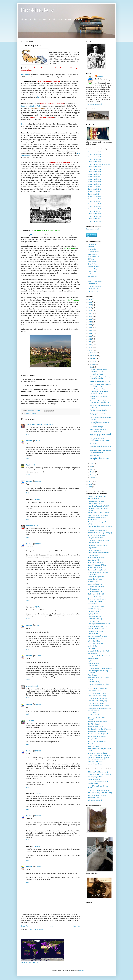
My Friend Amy (93, 658)
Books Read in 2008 (95, 179)
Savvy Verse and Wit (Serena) (98, 698)
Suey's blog (92, 712)
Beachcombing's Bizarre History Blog (100, 774)
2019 (90, 319)
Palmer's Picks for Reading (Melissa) (100, 668)
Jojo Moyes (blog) (94, 267)
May (92, 466)
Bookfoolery (37, 10)
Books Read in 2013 (95, 192)
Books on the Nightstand (96, 577)
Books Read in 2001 (95, 162)
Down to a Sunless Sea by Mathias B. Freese (98, 370)
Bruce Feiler (92, 249)
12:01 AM (38, 625)
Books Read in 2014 (95, 194)
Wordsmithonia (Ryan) (95, 761)
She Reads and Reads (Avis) (97, 701)
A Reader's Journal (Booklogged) (99, 515)
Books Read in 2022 (95, 214)
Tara (27, 465)
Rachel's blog (92, 675)
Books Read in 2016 (95, 199)
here (39, 97)
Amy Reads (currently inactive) (98, 530)
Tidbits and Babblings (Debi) (97, 741)
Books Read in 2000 (95, 159)
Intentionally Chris (94, 779)
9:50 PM (38, 751)
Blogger (82, 971)
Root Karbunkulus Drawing (99, 410)
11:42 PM (38, 794)
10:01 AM (38, 544)
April (92, 469)
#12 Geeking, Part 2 (96, 374)
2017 (90, 325)
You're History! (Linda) (95, 764)
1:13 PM (38, 816)
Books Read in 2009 (95, 182)
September (94, 361)
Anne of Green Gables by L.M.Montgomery (98, 430)
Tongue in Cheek (94, 746)
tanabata (29, 526)
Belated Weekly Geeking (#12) (100, 381)
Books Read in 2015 (95, 196)
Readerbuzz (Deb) (94, 682)
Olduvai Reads (93, 666)
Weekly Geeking (31, 413)
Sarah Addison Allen (95, 286)
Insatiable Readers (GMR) (97, 629)
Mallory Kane (92, 274)
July (92, 367)
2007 (90, 481)
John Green (92, 262)
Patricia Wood (93, 284)
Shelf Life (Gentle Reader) (97, 703)
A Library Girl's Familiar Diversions (99, 513)
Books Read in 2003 (95, 167)
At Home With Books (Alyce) (97, 535)
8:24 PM (32, 465)
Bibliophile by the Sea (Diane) (98, 545)
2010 (90, 345)
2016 (90, 328)
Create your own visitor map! (30, 962)
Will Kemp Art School (95, 800)
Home (51, 926)
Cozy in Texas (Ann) (95, 596)
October (93, 358)
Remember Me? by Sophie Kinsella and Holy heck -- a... (100, 402)
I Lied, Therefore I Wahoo (98, 389)
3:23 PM (38, 846)
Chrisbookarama (93, 589)
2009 (90, 347)
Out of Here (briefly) (96, 427)
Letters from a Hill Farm (96, 639)
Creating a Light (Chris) (96, 777)
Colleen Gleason (94, 252)
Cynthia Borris (93, 254)
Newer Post (25, 926)
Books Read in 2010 (95, 184)
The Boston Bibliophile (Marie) (98, 722)
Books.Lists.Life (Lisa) (95, 579)
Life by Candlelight (94, 641)
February (93, 475)
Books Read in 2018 (95, 204)
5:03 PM (38, 607)
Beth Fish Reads (94, 543)
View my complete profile (94, 104)
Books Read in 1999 (95, 157)
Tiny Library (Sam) (94, 744)
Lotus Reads (92, 648)
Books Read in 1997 (95, 152)
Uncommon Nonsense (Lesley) (98, 753)
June (92, 463)
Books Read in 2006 (95, 174)
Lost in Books (92, 646)
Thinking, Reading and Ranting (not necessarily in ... (100, 378)
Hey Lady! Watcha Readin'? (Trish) (99, 624)
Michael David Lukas (95, 281)
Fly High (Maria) (93, 614)
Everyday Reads (93, 611)
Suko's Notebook (94, 715)
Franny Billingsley (94, 257)
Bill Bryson (92, 247)
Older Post (76, 926)
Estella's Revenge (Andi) (96, 609)
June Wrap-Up (95, 455)
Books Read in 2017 (95, 201)
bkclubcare (25, 235)
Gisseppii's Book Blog (95, 619)
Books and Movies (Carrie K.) (98, 570)
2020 (90, 316)
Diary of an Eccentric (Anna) (97, 599)
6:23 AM (37, 499)
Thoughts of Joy (93, 739)
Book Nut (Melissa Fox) (96, 563)
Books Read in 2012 (95, 189)
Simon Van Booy (93, 289)
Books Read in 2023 (95, 216)
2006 (90, 484)
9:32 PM (38, 481)
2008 (90, 350)
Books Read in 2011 (95, 187)
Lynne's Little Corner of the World (99, 651)
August (93, 364)
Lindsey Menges (93, 269)
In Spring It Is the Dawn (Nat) (98, 626)
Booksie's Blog (93, 582)
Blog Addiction (93, 548)
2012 (90, 339)
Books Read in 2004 (95, 169)
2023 (90, 308)
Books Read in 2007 (95, 177)
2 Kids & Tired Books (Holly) (97, 496)
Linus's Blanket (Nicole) (96, 643)
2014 (90, 333)
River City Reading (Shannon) (98, 693)
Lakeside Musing (94, 634)
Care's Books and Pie (95, 584)
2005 (90, 487)
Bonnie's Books (93, 555)
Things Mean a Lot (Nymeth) (97, 736)
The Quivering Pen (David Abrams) (99, 729)
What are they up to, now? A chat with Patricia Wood (101, 385)
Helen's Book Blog (94, 621)
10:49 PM (38, 867)
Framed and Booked (95, 616)
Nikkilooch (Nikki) (94, 663)
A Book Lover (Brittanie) (96, 504)
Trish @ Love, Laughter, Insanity (37, 425)
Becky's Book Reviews (95, 538)
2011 (90, 342)
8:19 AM (35, 526)
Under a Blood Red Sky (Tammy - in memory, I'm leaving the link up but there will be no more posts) (100, 757)
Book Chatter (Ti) (94, 560)
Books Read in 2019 (95, 206)
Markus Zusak (93, 276)
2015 (90, 330)
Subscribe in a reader (93, 229)
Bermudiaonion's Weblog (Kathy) (99, 540)
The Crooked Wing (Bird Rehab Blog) (100, 793)
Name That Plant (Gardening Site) (99, 790)
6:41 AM (51, 425)
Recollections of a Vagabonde (98, 688)
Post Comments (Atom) (37, 930)
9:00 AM (38, 441)
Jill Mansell (92, 259)
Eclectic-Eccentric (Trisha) (97, 606)
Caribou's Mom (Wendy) (96, 587)
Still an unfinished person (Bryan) (99, 706)
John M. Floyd (93, 264)
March (92, 472)
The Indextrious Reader (96, 726)
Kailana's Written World (96, 631)
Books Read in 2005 (95, 172)
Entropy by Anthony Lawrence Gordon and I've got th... (100, 459)
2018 (90, 322)
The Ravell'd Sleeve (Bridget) (98, 731)
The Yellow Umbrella (95, 798)
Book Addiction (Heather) (96, 558)
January (93, 478)
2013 (90, 336)
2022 (90, 311)
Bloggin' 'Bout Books (95, 550)
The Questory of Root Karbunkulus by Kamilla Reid (100, 440)
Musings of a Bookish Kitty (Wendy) (100, 656)
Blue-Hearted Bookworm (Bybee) (99, 553)
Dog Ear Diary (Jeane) (95, 601)
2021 (90, 313)
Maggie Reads (93, 653)
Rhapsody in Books (94, 691)
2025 (90, 302)
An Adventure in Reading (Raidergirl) (100, 533)
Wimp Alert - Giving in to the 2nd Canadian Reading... (100, 452)
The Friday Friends (94, 724)
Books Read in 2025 (95, 221)
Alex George (92, 244)
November (94, 356)
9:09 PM (32, 720)
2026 (90, 299)
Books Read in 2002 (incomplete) (99, 164)
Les (39, 235)
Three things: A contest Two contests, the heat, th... (99, 393)
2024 (90, 305)
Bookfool (29, 441)
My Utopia (91, 661)
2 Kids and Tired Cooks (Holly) (98, 772)
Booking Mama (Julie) (95, 568)
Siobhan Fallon (93, 291)
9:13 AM (35, 686)
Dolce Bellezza (93, 604)
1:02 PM (38, 704)
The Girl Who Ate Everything (97, 795)
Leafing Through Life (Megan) (98, 636)
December (94, 353)
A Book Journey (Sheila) (96, 501)
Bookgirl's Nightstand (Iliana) (97, 565)
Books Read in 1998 (95, 154)
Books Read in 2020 (95, 209)
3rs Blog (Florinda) (94, 499)
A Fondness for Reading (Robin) (99, 506)
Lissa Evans (92, 271)
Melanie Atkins (93, 279)
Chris (32, 235)
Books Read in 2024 (95, 219)
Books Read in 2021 (95, 211)
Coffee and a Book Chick (96, 594)
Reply (28, 434)
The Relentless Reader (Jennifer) (99, 734)
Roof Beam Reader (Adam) (97, 696)
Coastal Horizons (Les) (95, 591)
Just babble (94, 443)
